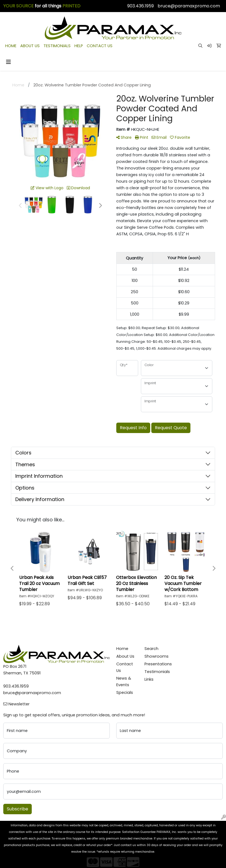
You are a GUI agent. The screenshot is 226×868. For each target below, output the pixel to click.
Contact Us (125, 667)
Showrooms (155, 656)
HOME (11, 46)
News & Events (124, 682)
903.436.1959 (140, 6)
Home (122, 649)
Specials (125, 692)
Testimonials (155, 672)
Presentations (155, 664)
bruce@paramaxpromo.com (189, 6)
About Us (125, 656)
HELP (79, 46)
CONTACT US (100, 46)
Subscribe (18, 809)
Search (151, 649)
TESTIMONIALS (57, 46)
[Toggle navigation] (8, 62)
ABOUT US (30, 46)
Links (149, 679)
